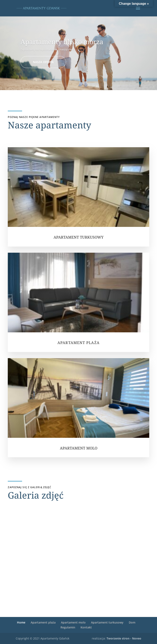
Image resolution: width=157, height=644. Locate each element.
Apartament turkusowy (107, 622)
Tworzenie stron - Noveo (124, 638)
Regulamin (68, 627)
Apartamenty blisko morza (62, 42)
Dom (132, 622)
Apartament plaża (43, 622)
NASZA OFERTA (43, 62)
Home (21, 622)
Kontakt (86, 627)
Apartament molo (73, 622)
